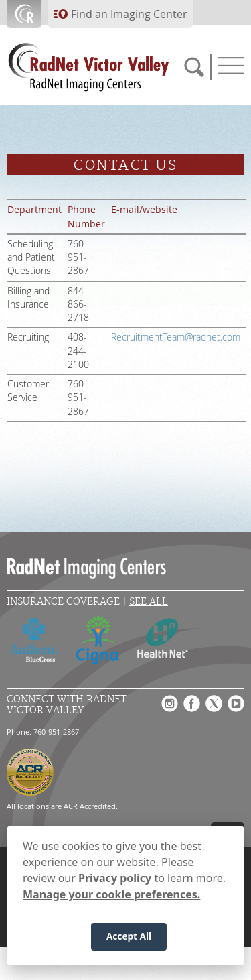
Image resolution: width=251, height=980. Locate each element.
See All (149, 602)
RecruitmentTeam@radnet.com (176, 337)
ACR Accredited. (91, 806)
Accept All (129, 937)
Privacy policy (115, 879)
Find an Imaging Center (129, 14)
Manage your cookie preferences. (111, 896)
